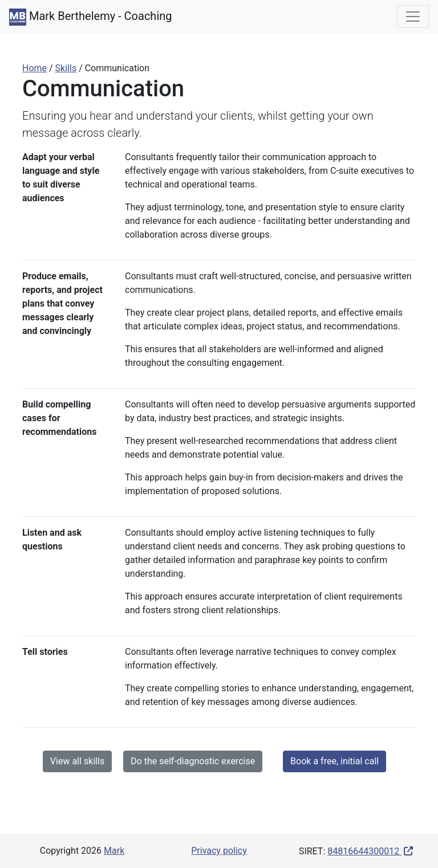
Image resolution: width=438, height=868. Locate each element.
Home (35, 68)
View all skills (77, 761)
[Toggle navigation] (413, 17)
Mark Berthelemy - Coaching (91, 17)
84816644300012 (364, 851)
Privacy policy (219, 851)
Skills (66, 68)
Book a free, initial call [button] (334, 761)
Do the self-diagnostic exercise (193, 761)
